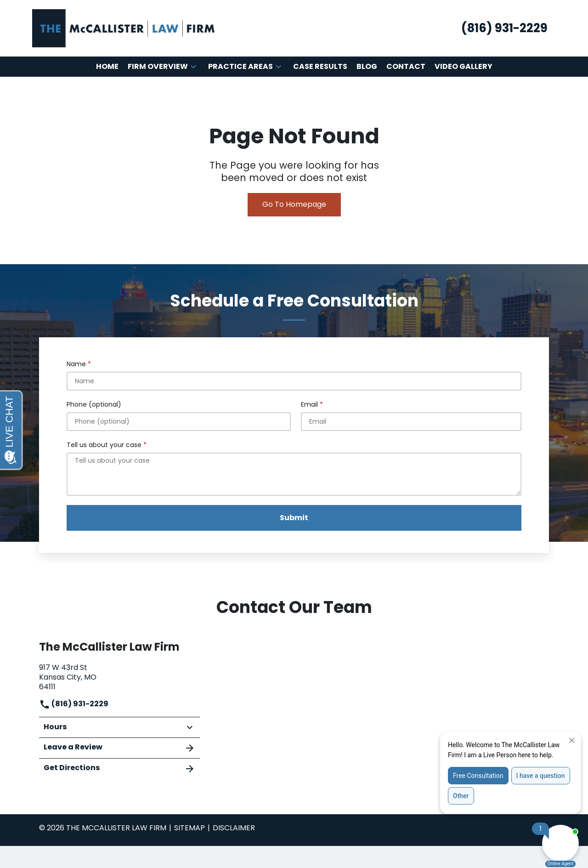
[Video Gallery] (464, 67)
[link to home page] (124, 28)
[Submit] (294, 518)
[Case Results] (320, 67)
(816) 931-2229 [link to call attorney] (74, 704)
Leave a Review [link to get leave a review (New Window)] (119, 748)
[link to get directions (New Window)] (119, 676)
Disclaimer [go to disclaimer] (234, 828)
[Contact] (406, 67)
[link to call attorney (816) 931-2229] (504, 28)
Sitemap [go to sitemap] (189, 828)
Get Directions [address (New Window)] (119, 768)
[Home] (107, 67)
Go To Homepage (294, 204)
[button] (193, 67)
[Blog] (367, 67)
